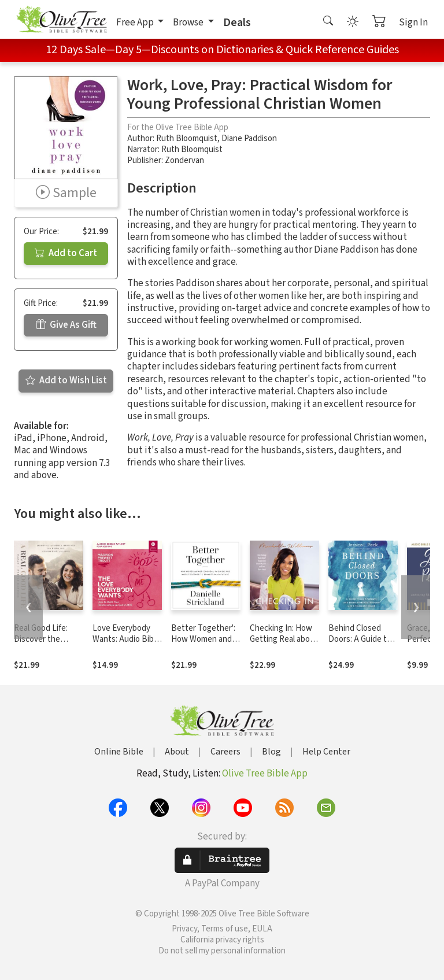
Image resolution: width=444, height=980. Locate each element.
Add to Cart (66, 253)
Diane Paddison (249, 138)
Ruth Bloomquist (187, 138)
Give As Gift (66, 325)
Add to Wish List (66, 380)
